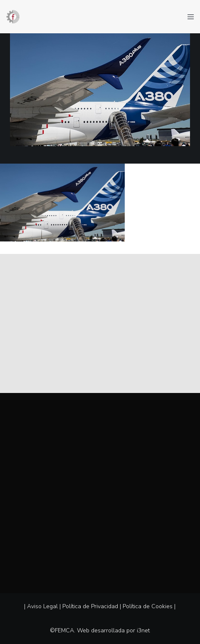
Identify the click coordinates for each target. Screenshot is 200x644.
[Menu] (188, 17)
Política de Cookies (148, 606)
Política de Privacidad (90, 606)
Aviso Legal (42, 606)
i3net (143, 630)
